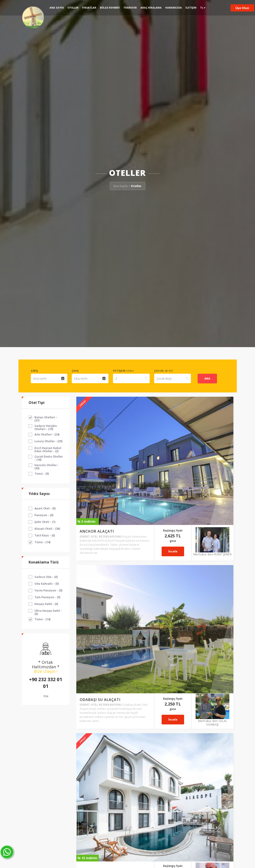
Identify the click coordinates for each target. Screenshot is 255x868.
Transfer (130, 8)
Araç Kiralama (151, 8)
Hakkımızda (174, 8)
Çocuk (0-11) (164, 371)
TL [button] (203, 8)
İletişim (191, 8)
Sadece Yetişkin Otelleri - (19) (46, 427)
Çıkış (75, 371)
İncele (185, 429)
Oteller (73, 8)
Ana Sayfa (57, 8)
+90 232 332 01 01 (46, 683)
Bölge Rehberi (110, 8)
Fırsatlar (89, 8)
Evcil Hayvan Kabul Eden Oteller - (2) (48, 449)
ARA (207, 378)
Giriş (34, 371)
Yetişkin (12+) (123, 371)
